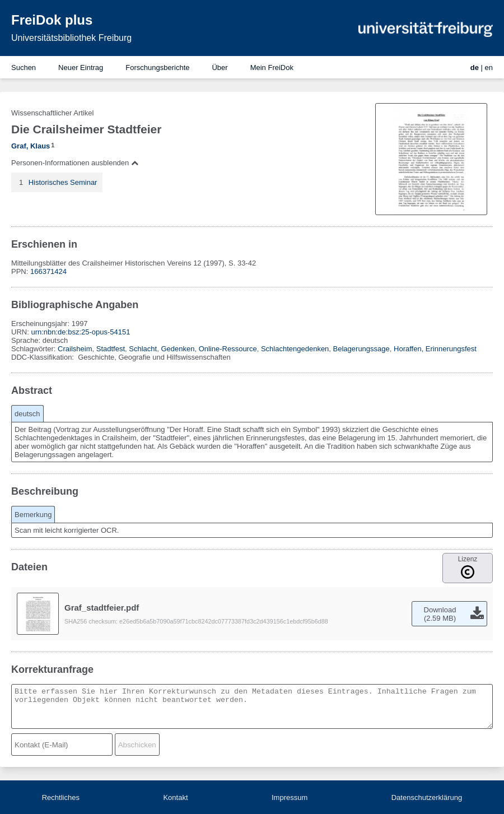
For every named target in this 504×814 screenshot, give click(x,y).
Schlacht (143, 349)
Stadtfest (111, 349)
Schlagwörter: (34, 349)
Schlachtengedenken (295, 349)
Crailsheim (75, 349)
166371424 (48, 271)
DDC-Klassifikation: (44, 357)
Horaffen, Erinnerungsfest (435, 349)
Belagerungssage (361, 349)
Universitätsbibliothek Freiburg (71, 38)
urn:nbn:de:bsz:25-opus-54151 (80, 332)
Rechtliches (61, 797)
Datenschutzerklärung (427, 797)
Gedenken (178, 349)
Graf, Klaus (31, 146)
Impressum (290, 797)
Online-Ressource (228, 349)
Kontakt (175, 797)
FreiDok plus (52, 20)
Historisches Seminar (63, 182)
